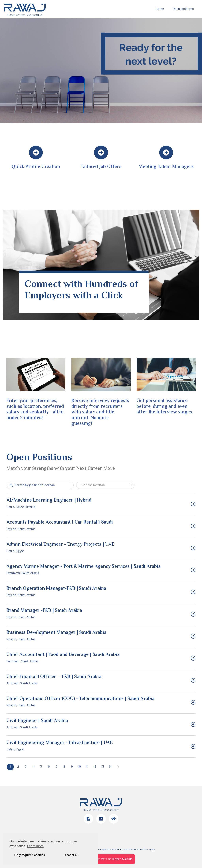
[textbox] (105, 485)
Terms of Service (139, 850)
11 (87, 767)
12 (95, 767)
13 (103, 767)
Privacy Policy (115, 850)
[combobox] (105, 485)
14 (110, 767)
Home (160, 9)
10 (79, 767)
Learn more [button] (36, 846)
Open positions (183, 9)
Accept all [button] (71, 855)
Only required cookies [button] (30, 855)
